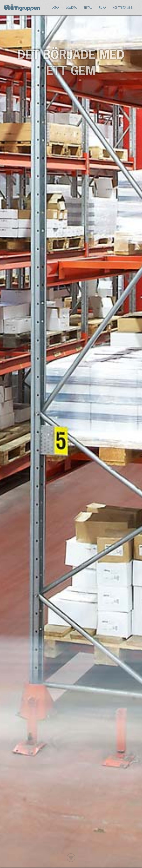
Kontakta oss (122, 8)
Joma (55, 8)
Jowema (71, 8)
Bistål (88, 8)
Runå (102, 8)
